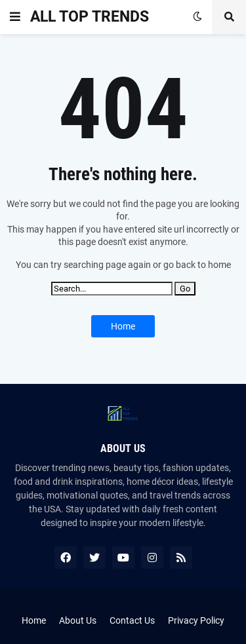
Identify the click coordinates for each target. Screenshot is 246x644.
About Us (78, 620)
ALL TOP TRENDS (90, 17)
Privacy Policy (196, 620)
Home (123, 326)
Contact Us (132, 620)
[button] (15, 17)
